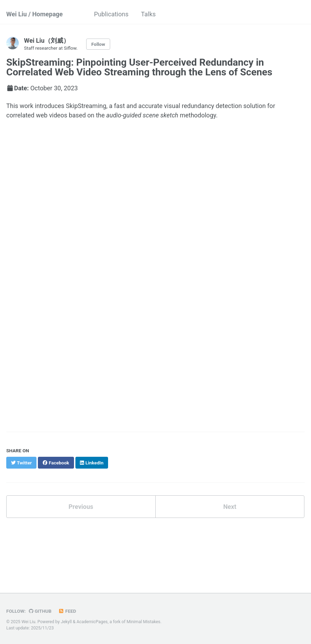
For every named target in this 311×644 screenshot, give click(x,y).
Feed (67, 611)
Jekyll (66, 622)
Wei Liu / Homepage (35, 14)
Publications (111, 14)
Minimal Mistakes (143, 622)
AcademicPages (92, 622)
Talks (148, 14)
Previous (81, 507)
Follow (98, 44)
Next (230, 507)
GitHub (40, 611)
